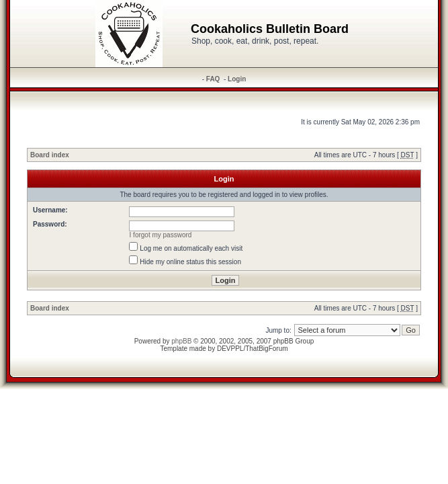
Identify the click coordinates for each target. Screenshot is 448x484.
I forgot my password (161, 235)
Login (237, 79)
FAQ (213, 79)
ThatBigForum (266, 349)
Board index (50, 155)
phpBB (181, 341)
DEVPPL (230, 349)
